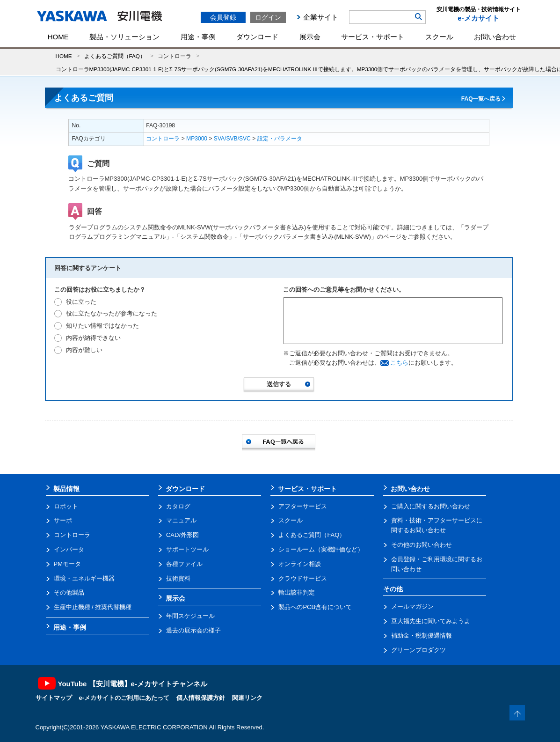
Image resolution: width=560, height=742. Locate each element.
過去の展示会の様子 (193, 630)
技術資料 (178, 578)
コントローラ (175, 56)
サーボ (63, 520)
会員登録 (223, 17)
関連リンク (247, 698)
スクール (439, 37)
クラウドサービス (303, 578)
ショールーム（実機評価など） (321, 549)
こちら (399, 363)
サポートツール (187, 549)
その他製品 (69, 592)
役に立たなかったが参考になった (112, 313)
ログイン (268, 17)
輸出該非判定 (297, 592)
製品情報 (66, 489)
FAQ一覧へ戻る (481, 99)
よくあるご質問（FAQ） (115, 56)
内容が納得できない (93, 338)
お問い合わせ (495, 37)
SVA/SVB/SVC (232, 139)
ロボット (66, 506)
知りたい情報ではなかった (102, 326)
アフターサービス (303, 506)
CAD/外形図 (182, 535)
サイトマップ (54, 698)
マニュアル (181, 520)
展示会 (310, 37)
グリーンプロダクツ (418, 650)
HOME (58, 37)
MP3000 (197, 139)
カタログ (178, 506)
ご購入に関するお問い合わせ (431, 506)
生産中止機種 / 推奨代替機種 (93, 607)
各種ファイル (184, 564)
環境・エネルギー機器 (84, 578)
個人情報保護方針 (201, 698)
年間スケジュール (190, 616)
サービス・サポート (373, 37)
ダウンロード (257, 37)
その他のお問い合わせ (422, 545)
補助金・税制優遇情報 (422, 635)
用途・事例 (198, 37)
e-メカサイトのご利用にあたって (124, 698)
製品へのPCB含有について (315, 607)
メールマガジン (412, 606)
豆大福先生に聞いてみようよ (431, 621)
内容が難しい (84, 350)
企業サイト (321, 17)
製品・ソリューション (124, 37)
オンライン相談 (300, 564)
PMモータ (68, 564)
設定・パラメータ (280, 139)
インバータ (69, 549)
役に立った (81, 302)
